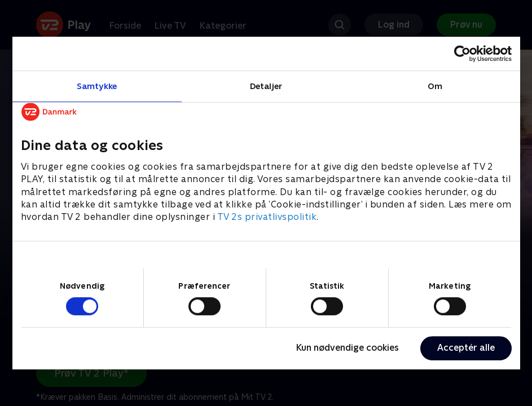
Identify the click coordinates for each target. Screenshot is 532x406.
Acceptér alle (466, 348)
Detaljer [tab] (266, 86)
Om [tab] (435, 86)
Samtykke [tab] (97, 86)
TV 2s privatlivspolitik (267, 217)
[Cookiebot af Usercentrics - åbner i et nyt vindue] (462, 54)
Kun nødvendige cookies (348, 348)
